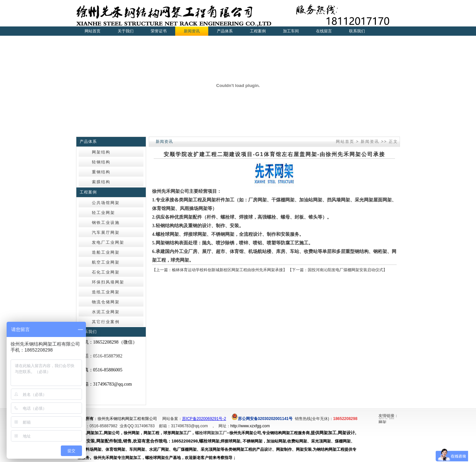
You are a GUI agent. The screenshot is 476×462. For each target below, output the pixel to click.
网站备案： (172, 419)
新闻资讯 (370, 142)
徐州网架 (386, 418)
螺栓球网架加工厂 (211, 433)
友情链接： (388, 416)
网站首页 (93, 31)
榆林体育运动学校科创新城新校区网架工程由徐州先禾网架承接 (227, 270)
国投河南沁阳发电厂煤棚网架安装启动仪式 (345, 270)
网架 (382, 423)
